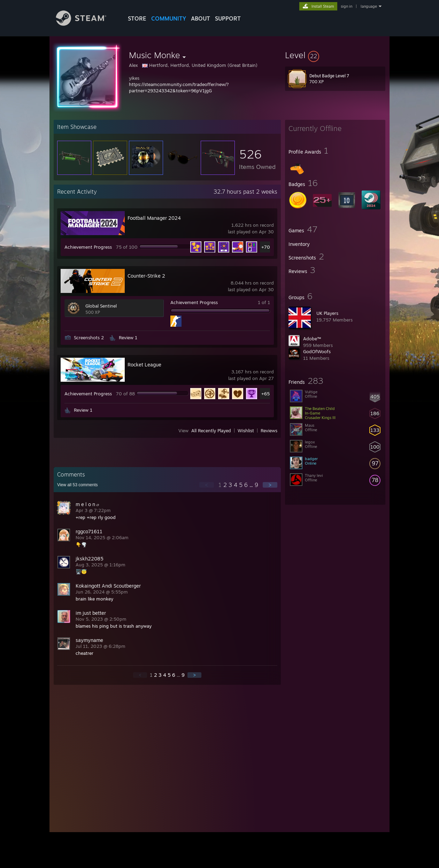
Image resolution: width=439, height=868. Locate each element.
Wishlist (246, 431)
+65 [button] (265, 394)
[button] (335, 55)
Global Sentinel (101, 306)
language (369, 6)
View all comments (78, 485)
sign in (346, 6)
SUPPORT (228, 18)
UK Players (327, 313)
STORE (137, 18)
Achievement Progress (88, 247)
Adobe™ (312, 339)
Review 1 (128, 338)
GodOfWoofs (317, 351)
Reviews (269, 431)
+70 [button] (266, 247)
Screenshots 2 (89, 338)
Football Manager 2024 (154, 218)
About (201, 18)
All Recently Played (211, 431)
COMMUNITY (169, 18)
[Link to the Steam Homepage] (86, 24)
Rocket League (144, 365)
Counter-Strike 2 (146, 276)
